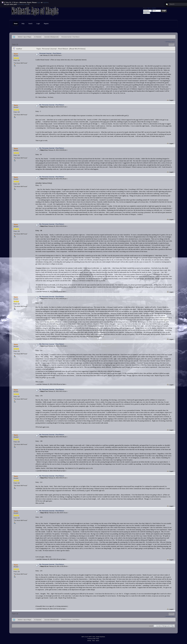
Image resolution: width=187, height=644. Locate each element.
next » (173, 42)
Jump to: (151, 626)
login (39, 3)
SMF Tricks (96, 639)
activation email (23, 4)
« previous (168, 42)
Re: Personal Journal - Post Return (52, 105)
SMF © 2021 (92, 637)
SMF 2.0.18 (85, 637)
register (46, 3)
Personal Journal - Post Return (50, 53)
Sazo (16, 54)
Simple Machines (100, 637)
